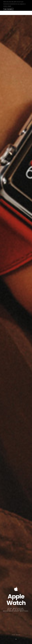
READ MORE (16, 635)
